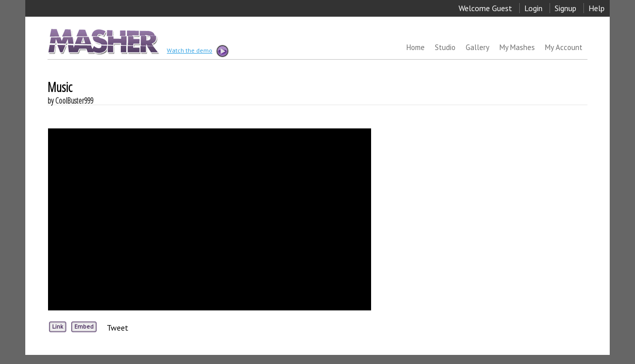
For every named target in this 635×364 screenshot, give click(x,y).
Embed (84, 326)
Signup (565, 8)
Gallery (478, 47)
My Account (564, 47)
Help (597, 8)
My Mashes (517, 47)
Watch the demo (197, 51)
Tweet (118, 328)
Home (416, 47)
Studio (445, 47)
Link (58, 326)
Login (533, 8)
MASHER (102, 41)
